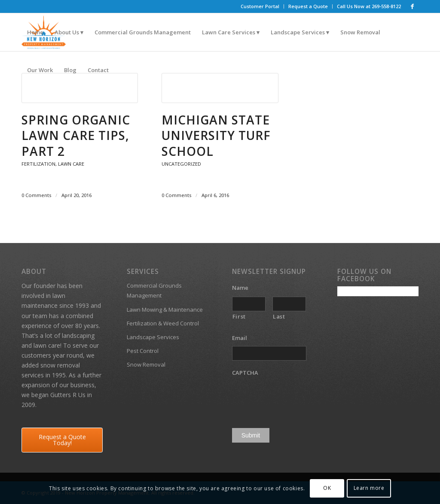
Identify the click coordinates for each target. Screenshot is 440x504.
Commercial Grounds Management (154, 290)
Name (243, 288)
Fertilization (38, 164)
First (239, 316)
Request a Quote (308, 6)
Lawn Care (71, 164)
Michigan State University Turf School (216, 135)
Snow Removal (146, 364)
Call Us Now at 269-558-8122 (369, 6)
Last (279, 316)
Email (243, 338)
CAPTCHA (245, 373)
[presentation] (297, 398)
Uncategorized (181, 164)
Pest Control (143, 351)
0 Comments (36, 195)
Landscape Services (153, 337)
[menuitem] (260, 6)
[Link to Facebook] (412, 6)
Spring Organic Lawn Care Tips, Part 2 (76, 135)
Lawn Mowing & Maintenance (165, 310)
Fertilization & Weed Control (163, 323)
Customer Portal (260, 6)
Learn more (369, 488)
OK (327, 488)
